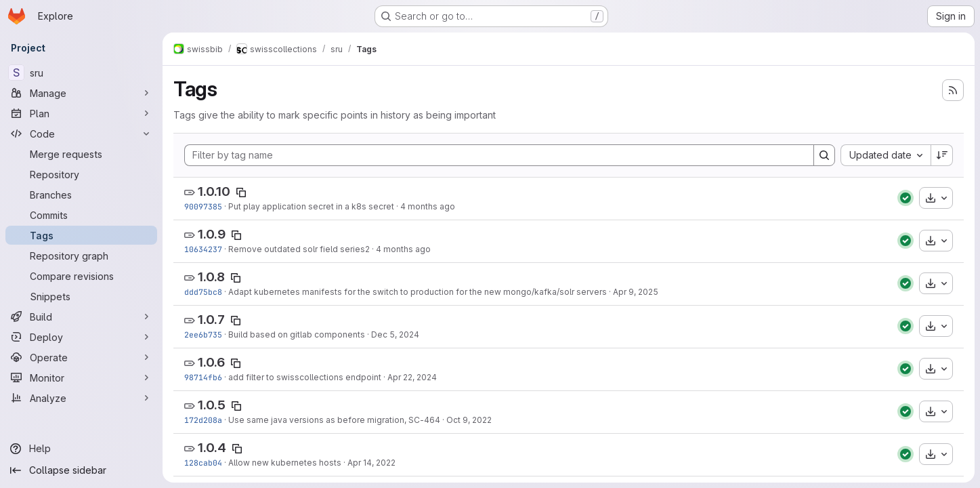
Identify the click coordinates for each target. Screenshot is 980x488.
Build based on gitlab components (297, 334)
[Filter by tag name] (499, 155)
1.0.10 (214, 191)
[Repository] (81, 174)
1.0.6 (211, 362)
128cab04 (203, 463)
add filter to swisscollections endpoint (305, 377)
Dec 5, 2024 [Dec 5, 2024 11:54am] (395, 334)
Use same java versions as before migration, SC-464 (334, 420)
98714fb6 (203, 377)
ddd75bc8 (203, 292)
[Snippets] (81, 296)
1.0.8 (211, 277)
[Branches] (81, 195)
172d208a (203, 420)
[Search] (824, 155)
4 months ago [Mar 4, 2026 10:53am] (403, 249)
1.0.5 (212, 405)
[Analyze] (81, 398)
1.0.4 (212, 448)
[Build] (81, 317)
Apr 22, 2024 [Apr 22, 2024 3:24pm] (412, 377)
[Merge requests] (81, 154)
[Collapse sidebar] (81, 470)
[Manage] (81, 93)
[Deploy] (81, 337)
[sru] (81, 73)
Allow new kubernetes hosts (285, 463)
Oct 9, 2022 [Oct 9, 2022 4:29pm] (469, 420)
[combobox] (886, 155)
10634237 (203, 249)
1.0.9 (212, 234)
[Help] (81, 449)
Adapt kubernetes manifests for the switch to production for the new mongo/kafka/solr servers (418, 292)
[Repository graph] (81, 256)
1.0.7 (211, 320)
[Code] (81, 134)
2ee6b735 (203, 334)
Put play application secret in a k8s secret (311, 206)
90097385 (203, 206)
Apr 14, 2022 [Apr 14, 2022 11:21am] (371, 463)
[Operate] (81, 357)
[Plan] (81, 113)
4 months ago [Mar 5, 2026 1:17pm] (428, 206)
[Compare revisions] (81, 276)
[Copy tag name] (241, 192)
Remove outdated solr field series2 (299, 249)
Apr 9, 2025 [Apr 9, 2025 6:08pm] (636, 292)
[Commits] (81, 215)
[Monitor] (81, 378)
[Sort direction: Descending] (942, 155)
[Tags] (81, 235)
